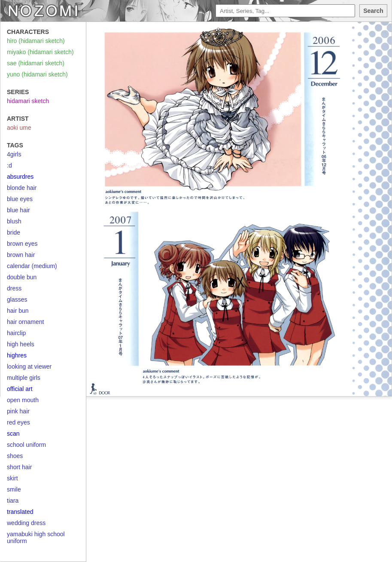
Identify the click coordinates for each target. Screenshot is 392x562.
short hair (19, 467)
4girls (14, 154)
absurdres (20, 177)
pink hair (18, 411)
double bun (22, 277)
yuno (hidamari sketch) (37, 74)
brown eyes (22, 244)
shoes (15, 456)
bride (14, 232)
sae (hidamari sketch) (36, 63)
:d (9, 165)
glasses (17, 299)
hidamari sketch (28, 101)
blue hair (18, 210)
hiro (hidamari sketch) (36, 41)
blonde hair (22, 188)
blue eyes (20, 199)
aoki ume (19, 128)
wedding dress (26, 523)
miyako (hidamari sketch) (40, 52)
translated (20, 512)
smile (14, 489)
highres (17, 355)
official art (20, 389)
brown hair (21, 255)
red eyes (18, 422)
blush (14, 221)
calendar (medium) (32, 266)
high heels (21, 344)
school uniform (26, 445)
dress (14, 288)
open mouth (23, 400)
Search (373, 11)
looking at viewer (29, 367)
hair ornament (25, 322)
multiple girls (24, 378)
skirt (12, 478)
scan (13, 434)
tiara (13, 501)
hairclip (16, 333)
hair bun (18, 311)
